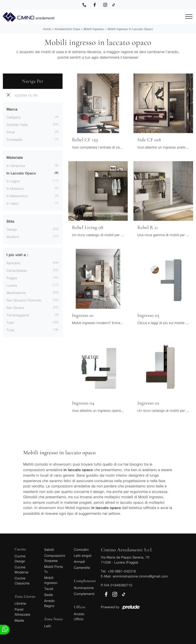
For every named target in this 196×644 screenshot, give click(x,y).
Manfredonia (16, 293)
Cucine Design (20, 558)
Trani (10, 322)
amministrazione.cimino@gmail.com (140, 576)
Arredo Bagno (50, 603)
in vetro (12, 203)
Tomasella (14, 139)
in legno (13, 181)
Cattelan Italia (17, 125)
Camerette (82, 567)
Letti (48, 626)
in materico (15, 188)
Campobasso (17, 270)
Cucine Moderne (21, 570)
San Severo (15, 308)
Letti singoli (83, 555)
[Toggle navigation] (189, 17)
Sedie (49, 595)
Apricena (13, 263)
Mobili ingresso (94, 29)
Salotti (49, 549)
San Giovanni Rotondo (24, 300)
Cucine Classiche (22, 581)
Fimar (11, 132)
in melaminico (17, 196)
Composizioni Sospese (55, 558)
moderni (13, 237)
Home (47, 29)
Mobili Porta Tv (54, 569)
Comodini (81, 549)
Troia (10, 330)
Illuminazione (84, 588)
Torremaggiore (18, 315)
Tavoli (49, 589)
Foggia (12, 278)
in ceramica (16, 166)
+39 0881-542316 (122, 571)
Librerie (20, 603)
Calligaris (14, 117)
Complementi (84, 594)
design (12, 229)
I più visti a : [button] (17, 255)
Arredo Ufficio (79, 616)
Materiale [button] (15, 158)
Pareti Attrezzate (22, 612)
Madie (19, 620)
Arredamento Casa (67, 29)
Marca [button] (12, 109)
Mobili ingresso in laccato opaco (130, 29)
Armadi (79, 561)
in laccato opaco (21, 173)
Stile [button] (10, 222)
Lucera (12, 285)
